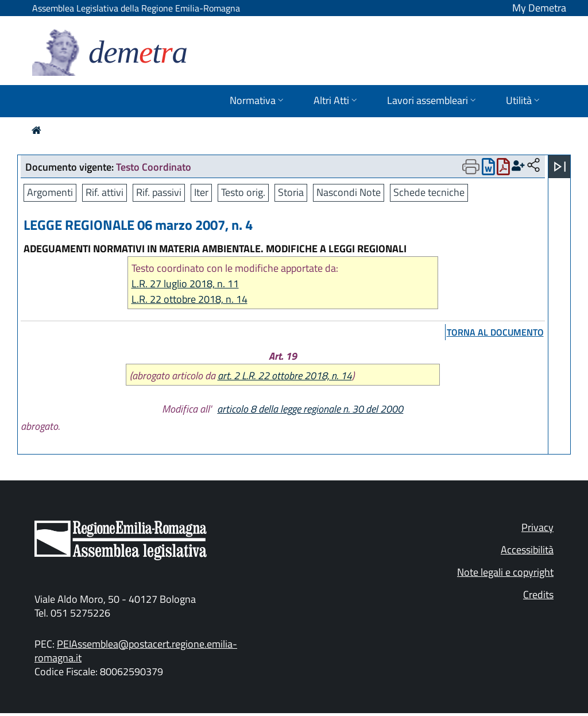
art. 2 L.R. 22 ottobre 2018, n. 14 (285, 376)
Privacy (537, 527)
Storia (291, 192)
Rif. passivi (159, 192)
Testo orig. (243, 192)
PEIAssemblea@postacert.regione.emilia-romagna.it (136, 651)
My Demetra (539, 8)
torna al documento (495, 332)
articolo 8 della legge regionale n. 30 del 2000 (310, 409)
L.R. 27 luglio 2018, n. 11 (185, 284)
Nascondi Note (349, 192)
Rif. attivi (105, 192)
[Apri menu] (560, 167)
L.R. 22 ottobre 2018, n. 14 (189, 299)
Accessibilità (527, 550)
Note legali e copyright (505, 572)
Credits (538, 594)
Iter (201, 192)
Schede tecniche (429, 192)
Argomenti (50, 192)
